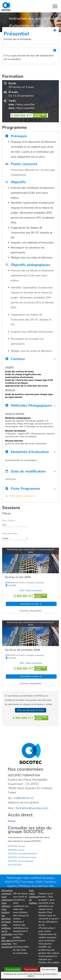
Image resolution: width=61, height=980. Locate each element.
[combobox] (15, 525)
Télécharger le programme (22, 496)
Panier (12, 821)
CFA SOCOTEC (15, 865)
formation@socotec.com (32, 808)
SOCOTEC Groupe (16, 846)
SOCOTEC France (16, 850)
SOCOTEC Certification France (22, 857)
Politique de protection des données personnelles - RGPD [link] (31, 975)
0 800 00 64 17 (24, 798)
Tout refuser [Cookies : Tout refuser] (31, 969)
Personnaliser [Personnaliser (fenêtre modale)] (49, 969)
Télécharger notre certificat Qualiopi (30, 878)
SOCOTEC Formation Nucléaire (23, 854)
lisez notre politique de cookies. (34, 897)
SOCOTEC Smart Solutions (20, 861)
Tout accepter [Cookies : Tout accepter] (13, 969)
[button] (30, 360)
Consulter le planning (35, 583)
